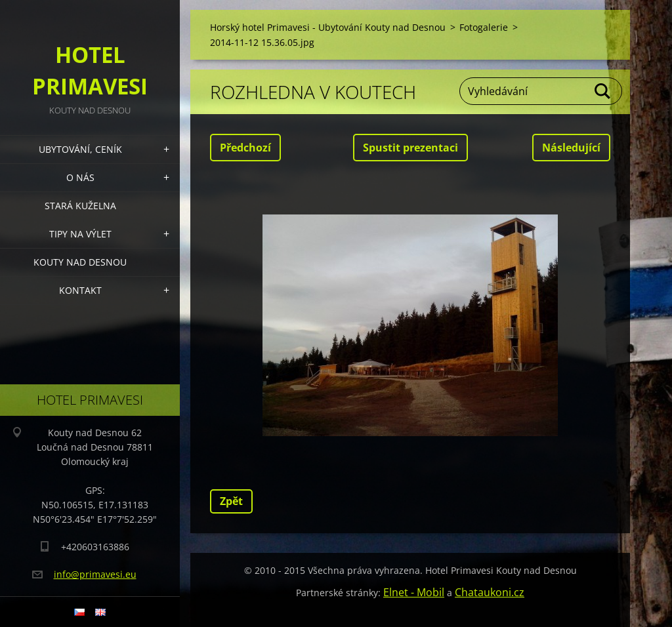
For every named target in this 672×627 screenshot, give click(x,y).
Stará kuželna (80, 206)
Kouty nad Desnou (80, 262)
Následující (571, 148)
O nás (80, 177)
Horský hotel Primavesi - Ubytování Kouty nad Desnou (328, 27)
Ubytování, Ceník (80, 149)
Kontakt (80, 290)
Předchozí (245, 148)
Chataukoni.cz (490, 592)
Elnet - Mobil (414, 592)
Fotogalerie (484, 27)
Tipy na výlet (80, 234)
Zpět (231, 501)
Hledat (603, 91)
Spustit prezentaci (410, 148)
